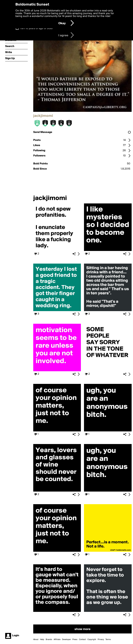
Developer (66, 640)
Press (75, 640)
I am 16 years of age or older (36, 28)
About (36, 640)
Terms (108, 640)
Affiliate (57, 640)
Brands (49, 640)
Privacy (101, 640)
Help (42, 640)
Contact (82, 640)
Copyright (92, 640)
